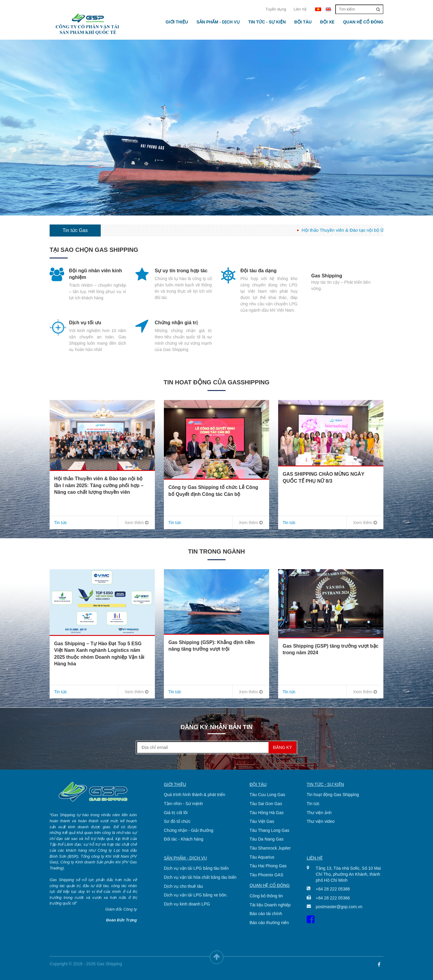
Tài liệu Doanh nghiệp (270, 905)
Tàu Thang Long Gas (269, 830)
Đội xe (327, 22)
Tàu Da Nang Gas (267, 839)
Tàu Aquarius (262, 857)
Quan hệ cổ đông (363, 22)
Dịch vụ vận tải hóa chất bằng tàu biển (200, 877)
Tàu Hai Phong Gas (268, 866)
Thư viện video (321, 821)
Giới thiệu (177, 22)
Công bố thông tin (266, 896)
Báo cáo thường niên (269, 923)
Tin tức (313, 804)
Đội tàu (303, 22)
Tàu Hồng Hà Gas (267, 813)
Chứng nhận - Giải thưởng (189, 830)
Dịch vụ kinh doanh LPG (187, 904)
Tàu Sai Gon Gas (266, 804)
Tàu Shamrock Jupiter (270, 848)
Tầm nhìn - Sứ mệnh (183, 804)
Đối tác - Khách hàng (184, 839)
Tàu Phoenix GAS (266, 875)
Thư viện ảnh (319, 813)
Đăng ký (283, 747)
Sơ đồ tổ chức (177, 821)
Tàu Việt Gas (262, 821)
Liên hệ (300, 9)
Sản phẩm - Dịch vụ (218, 22)
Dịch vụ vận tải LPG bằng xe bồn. (196, 895)
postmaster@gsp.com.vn (339, 907)
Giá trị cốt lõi (176, 813)
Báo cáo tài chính (266, 914)
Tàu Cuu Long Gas (267, 795)
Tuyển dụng (276, 9)
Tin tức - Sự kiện (267, 22)
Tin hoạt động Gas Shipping (333, 795)
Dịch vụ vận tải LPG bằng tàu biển (196, 868)
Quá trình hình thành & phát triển (195, 795)
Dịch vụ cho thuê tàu (183, 886)
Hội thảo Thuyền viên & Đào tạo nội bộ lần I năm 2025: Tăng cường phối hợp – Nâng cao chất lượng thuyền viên (99, 485)
